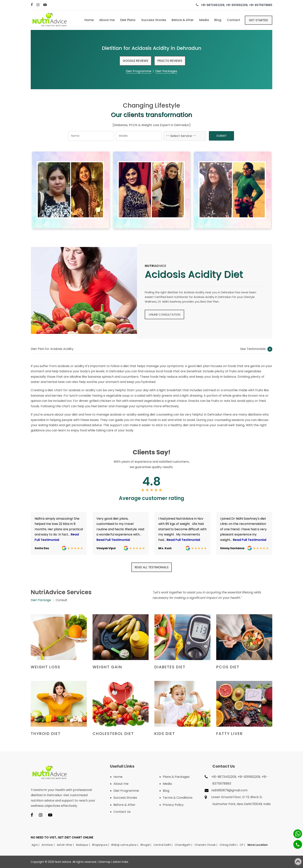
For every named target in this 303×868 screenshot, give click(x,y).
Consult (61, 600)
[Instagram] (38, 5)
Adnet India (120, 862)
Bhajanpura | (101, 845)
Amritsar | (48, 845)
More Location (258, 845)
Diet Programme (139, 71)
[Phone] (298, 844)
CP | (243, 845)
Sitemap (105, 862)
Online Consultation (164, 314)
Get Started (258, 20)
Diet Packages (166, 71)
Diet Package (41, 600)
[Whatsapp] (298, 834)
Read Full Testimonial (113, 540)
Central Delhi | (163, 845)
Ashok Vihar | (66, 845)
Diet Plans (126, 20)
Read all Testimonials (152, 567)
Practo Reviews (170, 61)
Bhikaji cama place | (125, 845)
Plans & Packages (176, 777)
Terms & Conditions (178, 798)
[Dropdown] (185, 136)
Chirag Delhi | (229, 845)
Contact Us (122, 812)
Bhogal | (146, 845)
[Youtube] (46, 5)
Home (87, 20)
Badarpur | (83, 845)
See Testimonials (256, 349)
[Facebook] (32, 5)
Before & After (181, 20)
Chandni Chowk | (206, 845)
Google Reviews (135, 61)
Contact (233, 20)
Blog (217, 20)
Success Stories (152, 20)
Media (203, 20)
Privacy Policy (173, 805)
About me (105, 20)
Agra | (36, 845)
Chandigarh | (184, 845)
